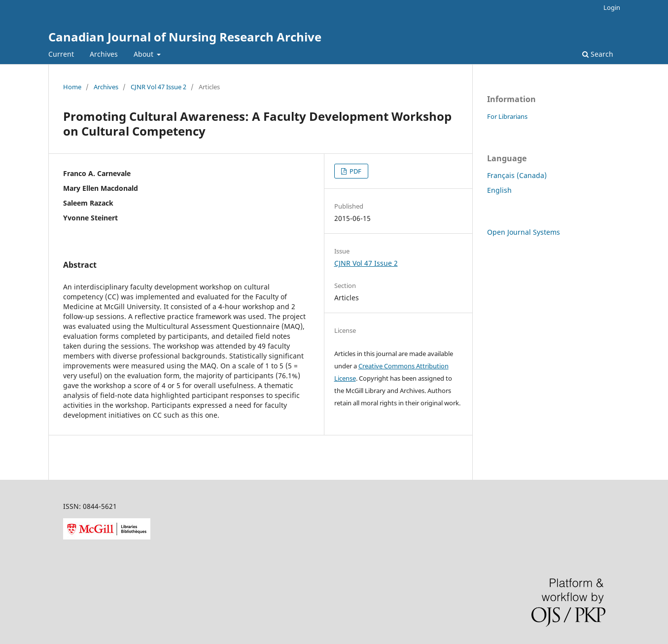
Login (612, 7)
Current (61, 54)
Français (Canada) (517, 175)
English (499, 190)
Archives (104, 54)
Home (72, 87)
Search (598, 54)
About (144, 54)
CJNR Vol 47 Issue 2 (158, 87)
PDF (355, 171)
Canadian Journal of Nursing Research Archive (185, 37)
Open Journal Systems (524, 232)
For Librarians (507, 116)
